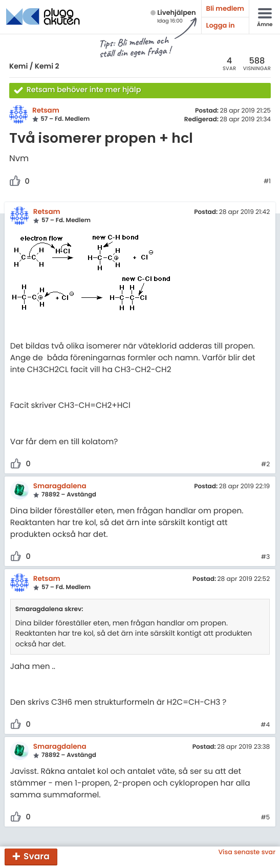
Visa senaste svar (247, 852)
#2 (265, 465)
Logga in (221, 25)
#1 (267, 182)
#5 (265, 818)
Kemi (18, 66)
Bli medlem (225, 8)
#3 (265, 557)
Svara (37, 856)
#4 (265, 725)
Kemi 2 (47, 66)
